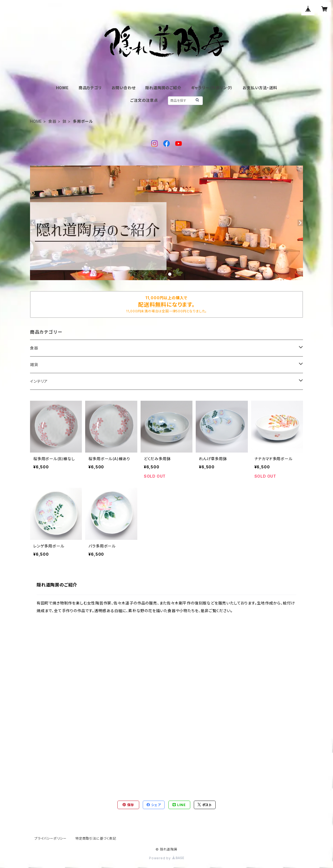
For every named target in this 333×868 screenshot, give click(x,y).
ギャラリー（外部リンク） (212, 88)
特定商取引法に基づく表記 (96, 838)
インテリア (39, 381)
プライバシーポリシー (50, 838)
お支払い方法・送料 (260, 88)
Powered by (166, 858)
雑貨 (34, 365)
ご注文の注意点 (144, 100)
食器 (52, 121)
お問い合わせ (124, 88)
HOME (62, 88)
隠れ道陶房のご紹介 (163, 88)
